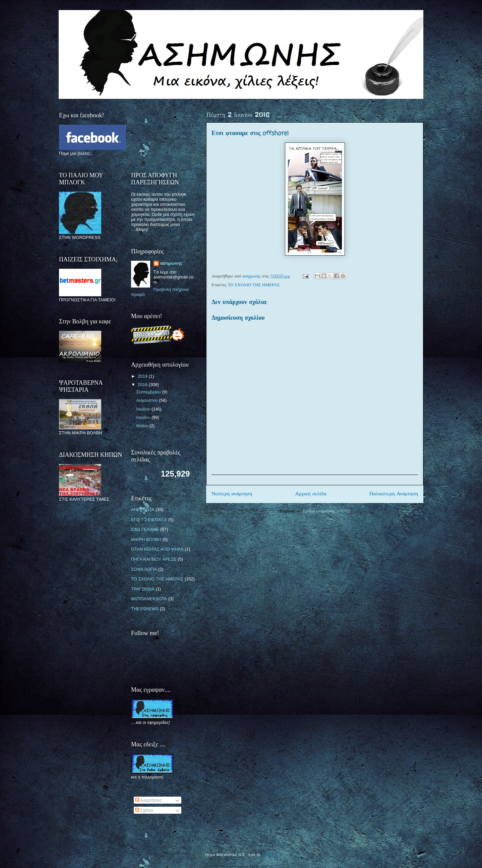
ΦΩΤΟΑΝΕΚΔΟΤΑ (149, 599)
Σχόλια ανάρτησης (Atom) (326, 511)
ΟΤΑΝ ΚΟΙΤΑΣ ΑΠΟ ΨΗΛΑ (157, 549)
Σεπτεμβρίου (149, 392)
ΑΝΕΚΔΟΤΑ (143, 510)
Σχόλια (144, 810)
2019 (143, 376)
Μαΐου (143, 426)
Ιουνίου (144, 417)
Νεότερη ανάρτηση (232, 494)
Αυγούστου (148, 400)
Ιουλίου (144, 409)
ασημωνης (171, 263)
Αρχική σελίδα (311, 494)
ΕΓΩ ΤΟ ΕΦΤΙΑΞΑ (149, 520)
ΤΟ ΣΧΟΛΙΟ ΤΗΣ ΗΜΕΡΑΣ (254, 285)
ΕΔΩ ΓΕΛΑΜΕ (145, 529)
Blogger (269, 855)
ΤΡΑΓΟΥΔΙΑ (143, 589)
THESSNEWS (145, 609)
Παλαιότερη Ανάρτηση (394, 494)
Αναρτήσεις (148, 800)
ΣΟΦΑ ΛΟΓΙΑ (144, 569)
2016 (143, 385)
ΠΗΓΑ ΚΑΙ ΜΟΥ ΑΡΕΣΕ (154, 559)
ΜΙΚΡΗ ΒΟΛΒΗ (146, 539)
